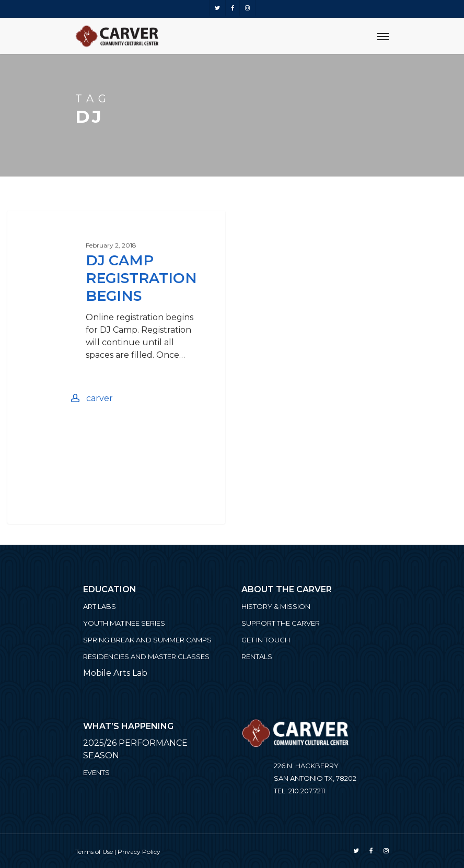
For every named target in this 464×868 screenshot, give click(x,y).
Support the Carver (281, 623)
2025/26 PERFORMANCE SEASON (135, 749)
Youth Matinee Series (124, 623)
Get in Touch (266, 640)
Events (96, 772)
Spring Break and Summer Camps (147, 640)
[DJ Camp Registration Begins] (116, 367)
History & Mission (276, 606)
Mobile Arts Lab (115, 673)
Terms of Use (94, 852)
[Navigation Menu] (383, 36)
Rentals (257, 656)
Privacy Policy (139, 852)
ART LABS (100, 606)
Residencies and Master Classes (146, 656)
